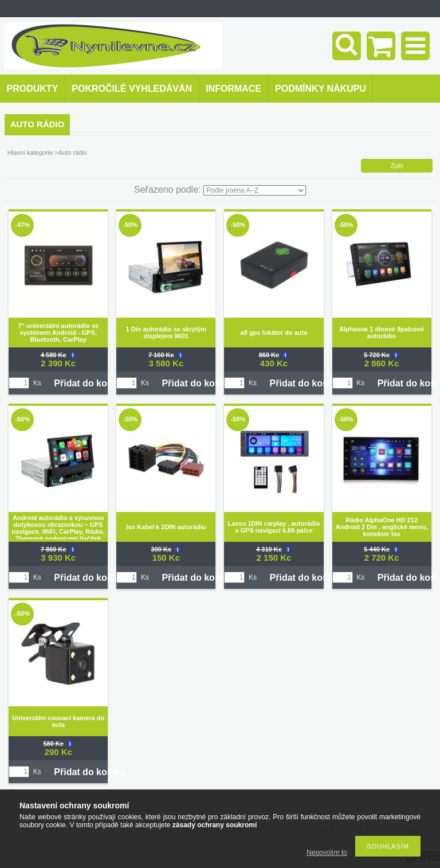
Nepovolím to (327, 853)
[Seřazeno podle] (255, 190)
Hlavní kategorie (30, 153)
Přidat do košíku (89, 383)
